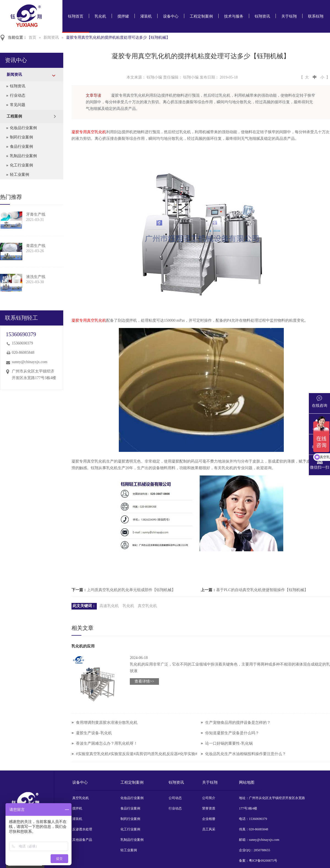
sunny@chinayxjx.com (30, 362)
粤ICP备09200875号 (263, 861)
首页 (32, 37)
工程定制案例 (201, 16)
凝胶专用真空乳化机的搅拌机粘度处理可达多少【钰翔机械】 (118, 37)
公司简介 (209, 798)
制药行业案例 (21, 137)
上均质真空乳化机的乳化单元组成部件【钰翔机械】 (131, 590)
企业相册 (209, 819)
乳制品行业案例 (23, 156)
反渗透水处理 (82, 829)
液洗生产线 (36, 277)
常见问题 (18, 105)
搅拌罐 (123, 16)
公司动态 (175, 798)
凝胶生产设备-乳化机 (94, 733)
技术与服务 (234, 16)
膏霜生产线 (36, 246)
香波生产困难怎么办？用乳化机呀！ (107, 743)
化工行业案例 (21, 165)
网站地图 (247, 782)
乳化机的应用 (83, 646)
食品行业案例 (21, 147)
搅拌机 (77, 808)
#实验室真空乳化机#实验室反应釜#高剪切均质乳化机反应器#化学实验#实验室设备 (137, 759)
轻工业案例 (20, 175)
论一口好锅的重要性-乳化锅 (229, 743)
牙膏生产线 (36, 214)
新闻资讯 (51, 37)
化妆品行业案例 (23, 128)
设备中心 (171, 16)
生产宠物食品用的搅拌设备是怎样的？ (238, 723)
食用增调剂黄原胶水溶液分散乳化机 (107, 723)
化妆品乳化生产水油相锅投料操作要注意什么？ (246, 754)
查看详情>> (144, 681)
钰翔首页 (76, 16)
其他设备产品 (82, 840)
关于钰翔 (289, 16)
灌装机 (146, 16)
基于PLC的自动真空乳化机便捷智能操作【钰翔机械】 (262, 590)
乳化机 (100, 16)
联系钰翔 (316, 16)
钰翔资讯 (262, 16)
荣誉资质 (209, 808)
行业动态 (18, 95)
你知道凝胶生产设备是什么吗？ (232, 733)
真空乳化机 (147, 606)
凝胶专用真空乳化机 (89, 132)
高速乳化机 (109, 606)
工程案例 (14, 116)
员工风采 (209, 829)
